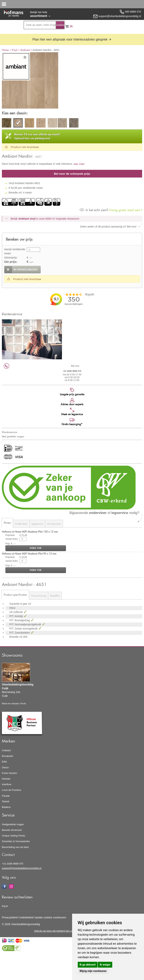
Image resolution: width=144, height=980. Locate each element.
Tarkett (6, 801)
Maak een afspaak (10, 703)
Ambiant (25, 50)
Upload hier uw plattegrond (37, 136)
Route (23, 703)
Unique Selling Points (14, 836)
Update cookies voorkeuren (50, 917)
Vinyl (14, 50)
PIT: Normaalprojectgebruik (26, 624)
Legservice (37, 524)
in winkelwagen (26, 270)
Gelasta (6, 779)
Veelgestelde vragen (13, 824)
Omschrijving (39, 596)
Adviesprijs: (11, 258)
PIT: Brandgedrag (20, 620)
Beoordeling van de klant (15, 847)
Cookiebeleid (26, 917)
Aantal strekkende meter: (15, 251)
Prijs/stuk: (10, 535)
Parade (6, 796)
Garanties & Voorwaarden (16, 841)
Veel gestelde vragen (13, 436)
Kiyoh (5, 906)
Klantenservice (9, 432)
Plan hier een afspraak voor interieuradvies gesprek (72, 39)
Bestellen (55, 596)
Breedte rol (16, 637)
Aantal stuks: (12, 539)
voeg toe (36, 548)
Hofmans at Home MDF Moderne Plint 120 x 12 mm (30, 532)
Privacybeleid (10, 917)
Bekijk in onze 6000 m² (45, 219)
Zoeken (60, 25)
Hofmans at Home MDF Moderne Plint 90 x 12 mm (29, 553)
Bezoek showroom (12, 830)
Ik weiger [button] (105, 965)
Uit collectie (16, 612)
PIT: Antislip (17, 616)
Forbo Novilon (9, 773)
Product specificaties (15, 595)
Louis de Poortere (12, 790)
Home (5, 50)
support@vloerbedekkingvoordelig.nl (22, 868)
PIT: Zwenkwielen (20, 633)
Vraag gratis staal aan (110, 210)
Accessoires (54, 524)
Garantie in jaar (19, 604)
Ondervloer (21, 524)
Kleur (12, 608)
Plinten (7, 523)
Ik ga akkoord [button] (88, 965)
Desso (5, 767)
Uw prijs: (11, 262)
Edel (4, 762)
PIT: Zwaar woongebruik (24, 629)
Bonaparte (8, 756)
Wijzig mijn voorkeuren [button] (93, 971)
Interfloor (7, 784)
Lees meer (79, 164)
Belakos (6, 807)
